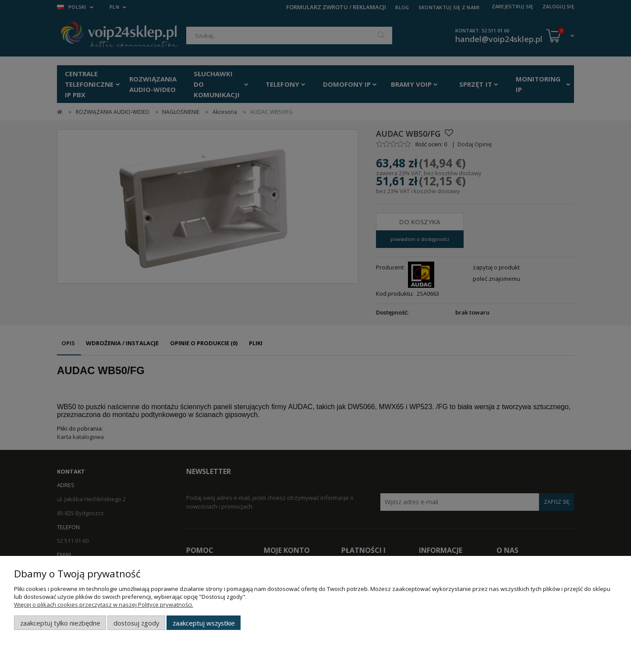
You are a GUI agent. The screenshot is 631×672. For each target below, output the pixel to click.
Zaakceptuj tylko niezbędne (60, 623)
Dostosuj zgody (136, 623)
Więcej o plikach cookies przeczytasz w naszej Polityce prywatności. (104, 605)
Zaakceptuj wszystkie (204, 623)
